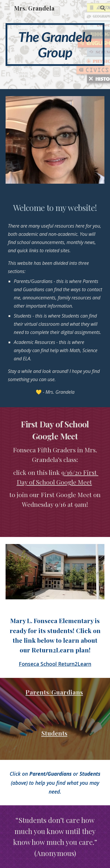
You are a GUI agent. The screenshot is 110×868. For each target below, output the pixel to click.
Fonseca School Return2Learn (55, 664)
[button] (7, 8)
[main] (55, 45)
